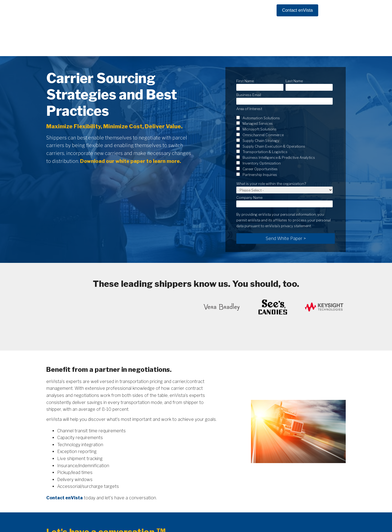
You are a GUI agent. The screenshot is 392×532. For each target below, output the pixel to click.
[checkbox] (284, 119)
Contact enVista (297, 10)
